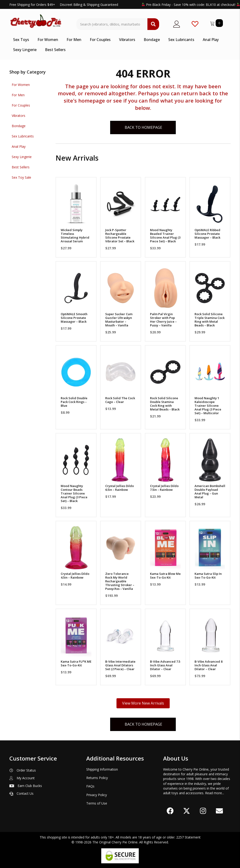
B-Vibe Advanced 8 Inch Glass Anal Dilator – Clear (208, 665)
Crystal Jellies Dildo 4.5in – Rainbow (75, 576)
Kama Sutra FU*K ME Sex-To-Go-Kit (76, 663)
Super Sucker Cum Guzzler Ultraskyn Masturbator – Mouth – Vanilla (119, 320)
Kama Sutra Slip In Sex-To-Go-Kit (208, 576)
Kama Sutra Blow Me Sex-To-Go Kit (165, 576)
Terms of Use (97, 803)
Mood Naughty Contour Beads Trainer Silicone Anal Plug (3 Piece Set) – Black (74, 493)
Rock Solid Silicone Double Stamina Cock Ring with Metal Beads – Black (165, 404)
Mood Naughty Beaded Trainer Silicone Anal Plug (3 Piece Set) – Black (165, 236)
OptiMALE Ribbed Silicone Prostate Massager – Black (207, 234)
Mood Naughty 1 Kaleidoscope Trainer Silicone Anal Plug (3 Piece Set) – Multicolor (208, 406)
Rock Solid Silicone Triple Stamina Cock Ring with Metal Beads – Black (210, 320)
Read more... (215, 793)
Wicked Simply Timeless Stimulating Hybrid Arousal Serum (75, 236)
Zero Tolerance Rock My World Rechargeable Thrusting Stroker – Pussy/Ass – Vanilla (120, 581)
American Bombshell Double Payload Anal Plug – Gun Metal (210, 491)
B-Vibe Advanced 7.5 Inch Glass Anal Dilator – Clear (165, 665)
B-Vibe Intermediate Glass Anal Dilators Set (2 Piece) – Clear (120, 665)
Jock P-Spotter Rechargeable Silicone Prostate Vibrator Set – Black (120, 236)
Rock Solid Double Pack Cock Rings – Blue (74, 402)
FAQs (90, 786)
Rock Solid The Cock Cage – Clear (120, 400)
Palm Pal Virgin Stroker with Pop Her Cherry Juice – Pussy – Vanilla (163, 320)
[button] (170, 811)
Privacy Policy (97, 795)
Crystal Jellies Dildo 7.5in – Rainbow (164, 488)
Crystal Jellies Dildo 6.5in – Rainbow (120, 488)
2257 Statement (188, 837)
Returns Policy (97, 778)
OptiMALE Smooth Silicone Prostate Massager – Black (74, 318)
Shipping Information (102, 769)
